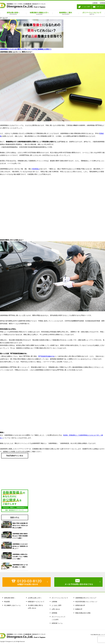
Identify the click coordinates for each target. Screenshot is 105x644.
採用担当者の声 (80, 605)
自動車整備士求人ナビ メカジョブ (86, 598)
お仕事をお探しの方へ (35, 598)
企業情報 (95, 3)
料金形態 (7, 602)
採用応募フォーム (57, 623)
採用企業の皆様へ (10, 598)
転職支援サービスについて (36, 602)
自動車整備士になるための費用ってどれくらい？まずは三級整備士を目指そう (26, 49)
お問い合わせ (98, 7)
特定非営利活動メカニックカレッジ (86, 602)
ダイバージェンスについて (60, 598)
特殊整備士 (36, 169)
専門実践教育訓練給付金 (46, 356)
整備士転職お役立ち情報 (83, 613)
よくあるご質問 (84, 7)
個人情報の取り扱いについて (98, 635)
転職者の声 (79, 609)
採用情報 (102, 3)
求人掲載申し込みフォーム (12, 605)
